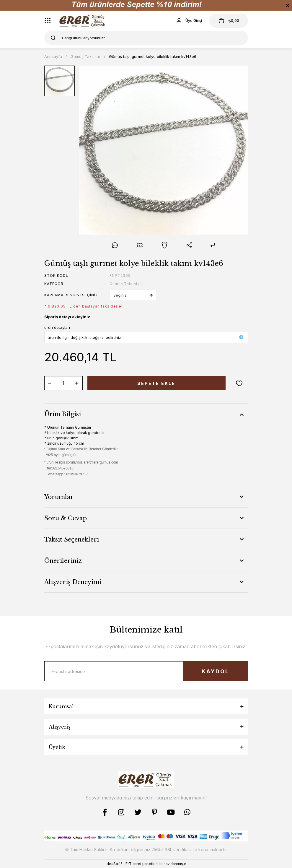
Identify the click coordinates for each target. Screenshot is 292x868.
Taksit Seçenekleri (72, 539)
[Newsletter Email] (146, 671)
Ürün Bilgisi (63, 414)
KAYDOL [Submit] (215, 671)
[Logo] (83, 21)
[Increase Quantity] (77, 383)
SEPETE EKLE (156, 383)
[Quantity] (63, 383)
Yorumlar (59, 497)
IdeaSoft (114, 864)
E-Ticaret (133, 864)
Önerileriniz (63, 561)
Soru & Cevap (66, 518)
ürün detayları (57, 327)
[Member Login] (189, 21)
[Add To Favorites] (239, 383)
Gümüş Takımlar (125, 284)
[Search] (146, 38)
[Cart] (229, 21)
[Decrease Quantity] (50, 383)
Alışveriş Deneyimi (73, 582)
